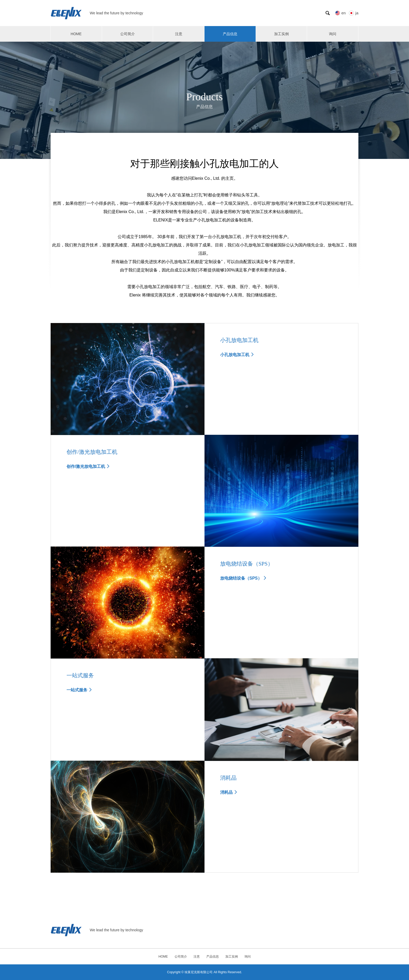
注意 (179, 34)
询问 (333, 34)
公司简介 (128, 34)
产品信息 (230, 34)
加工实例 (281, 34)
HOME (76, 34)
